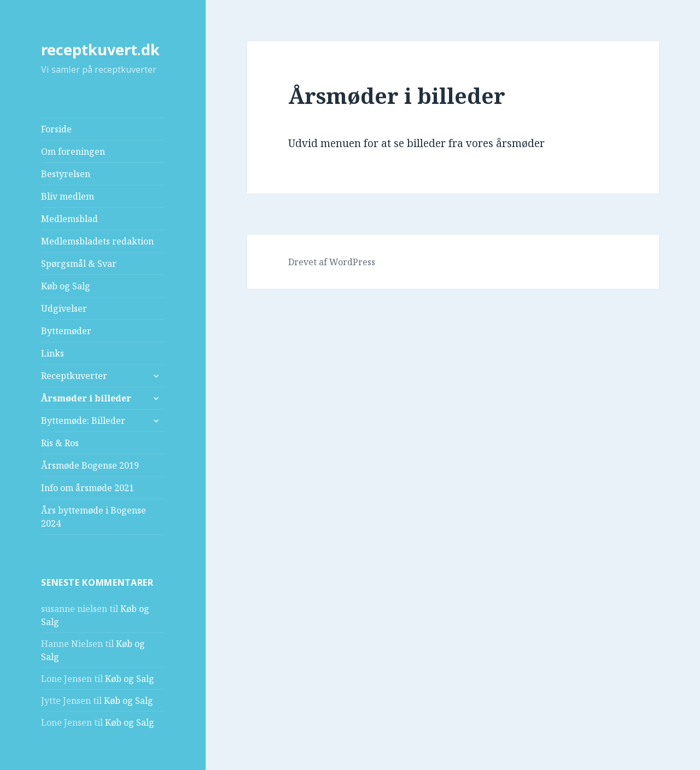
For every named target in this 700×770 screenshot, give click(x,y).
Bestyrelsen (66, 174)
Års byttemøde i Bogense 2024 (94, 517)
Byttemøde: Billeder (83, 421)
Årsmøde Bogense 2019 (90, 465)
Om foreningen (73, 151)
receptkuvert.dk (100, 49)
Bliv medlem (68, 196)
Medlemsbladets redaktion (97, 241)
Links (52, 353)
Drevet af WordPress (332, 262)
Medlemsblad (69, 219)
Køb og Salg (66, 286)
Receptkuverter (74, 376)
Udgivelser (64, 308)
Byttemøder (66, 331)
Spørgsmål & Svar (79, 264)
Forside (56, 129)
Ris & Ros (60, 443)
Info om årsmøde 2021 (87, 488)
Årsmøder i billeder (86, 398)
